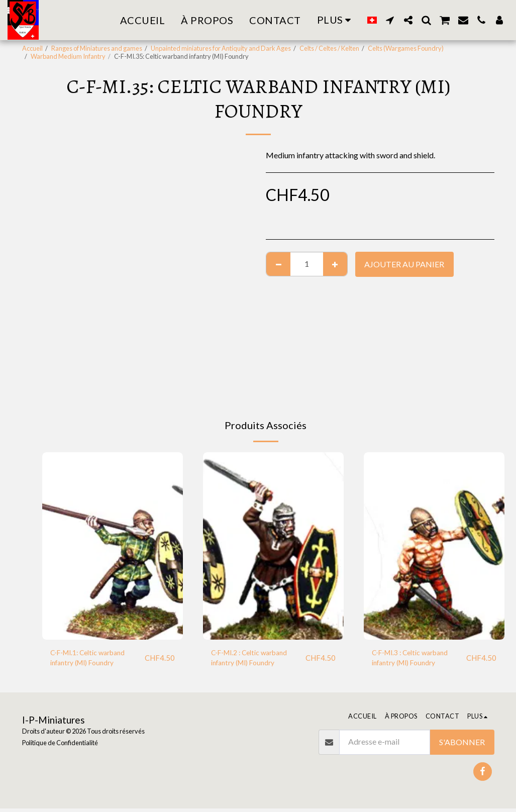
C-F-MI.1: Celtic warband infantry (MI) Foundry (94, 659)
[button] (390, 20)
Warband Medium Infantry (68, 56)
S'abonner (462, 745)
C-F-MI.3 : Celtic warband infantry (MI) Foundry (417, 659)
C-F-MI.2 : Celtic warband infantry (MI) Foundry (256, 659)
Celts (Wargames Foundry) (406, 48)
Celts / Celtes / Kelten (329, 48)
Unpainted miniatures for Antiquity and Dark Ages (221, 48)
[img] (113, 546)
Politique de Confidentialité (60, 747)
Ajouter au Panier (404, 264)
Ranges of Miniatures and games (97, 48)
